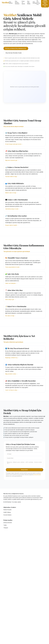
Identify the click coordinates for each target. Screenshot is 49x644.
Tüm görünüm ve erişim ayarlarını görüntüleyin (17, 251)
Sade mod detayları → (11, 283)
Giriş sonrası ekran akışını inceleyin (13, 126)
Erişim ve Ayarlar (23, 3)
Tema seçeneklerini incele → (13, 267)
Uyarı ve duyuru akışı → (12, 390)
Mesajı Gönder (25, 471)
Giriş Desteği (35, 2)
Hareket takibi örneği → (12, 176)
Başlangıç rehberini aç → (12, 358)
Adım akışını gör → (10, 299)
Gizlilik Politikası (7, 513)
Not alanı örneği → (10, 316)
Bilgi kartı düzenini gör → (12, 160)
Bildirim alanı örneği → (11, 193)
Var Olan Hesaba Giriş (38, 2)
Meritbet (5, 2)
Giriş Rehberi (11, 2)
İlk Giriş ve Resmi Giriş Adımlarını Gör (16, 48)
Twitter (5, 526)
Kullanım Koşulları (7, 511)
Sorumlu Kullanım (7, 516)
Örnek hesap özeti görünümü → (14, 144)
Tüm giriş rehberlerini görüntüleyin (13, 342)
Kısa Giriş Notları (29, 3)
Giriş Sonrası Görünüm (17, 3)
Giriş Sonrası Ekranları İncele (14, 53)
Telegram (6, 529)
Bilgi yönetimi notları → (12, 374)
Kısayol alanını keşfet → (12, 225)
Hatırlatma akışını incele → (13, 209)
